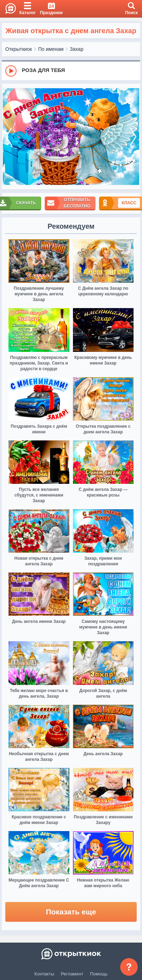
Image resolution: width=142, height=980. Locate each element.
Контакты (44, 974)
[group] (71, 71)
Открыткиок (19, 49)
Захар (77, 49)
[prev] (9, 137)
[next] (133, 137)
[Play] (11, 71)
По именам (51, 49)
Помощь (99, 974)
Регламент (72, 974)
